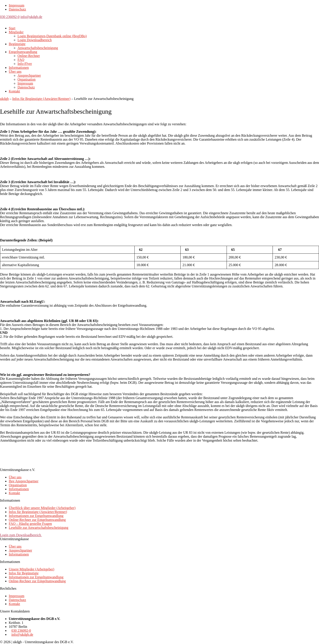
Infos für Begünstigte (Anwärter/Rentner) (38, 512)
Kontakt (14, 91)
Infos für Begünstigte (24, 573)
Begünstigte (17, 44)
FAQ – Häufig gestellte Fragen (30, 524)
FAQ (21, 60)
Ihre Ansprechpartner (24, 481)
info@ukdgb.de (31, 17)
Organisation (26, 79)
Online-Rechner (29, 56)
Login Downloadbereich (35, 40)
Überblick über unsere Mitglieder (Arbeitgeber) (42, 508)
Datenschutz (17, 9)
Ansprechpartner (29, 75)
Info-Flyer (25, 64)
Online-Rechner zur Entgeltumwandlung (37, 520)
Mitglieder (16, 32)
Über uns (15, 72)
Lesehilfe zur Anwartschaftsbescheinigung (39, 528)
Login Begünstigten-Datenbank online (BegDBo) (52, 36)
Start (12, 28)
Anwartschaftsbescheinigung (38, 48)
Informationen (19, 68)
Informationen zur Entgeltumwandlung (36, 516)
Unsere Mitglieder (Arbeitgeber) (32, 569)
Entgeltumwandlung (23, 52)
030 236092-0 (10, 17)
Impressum (17, 5)
